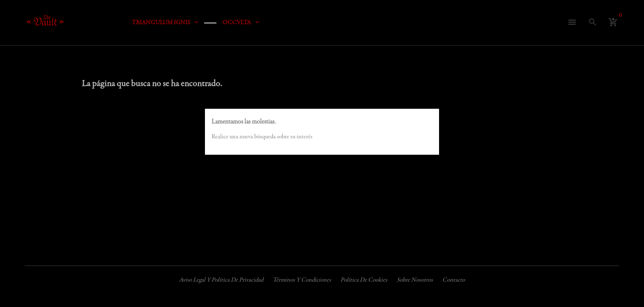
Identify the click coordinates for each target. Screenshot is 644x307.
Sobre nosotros (415, 280)
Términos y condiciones (302, 280)
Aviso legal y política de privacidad (221, 280)
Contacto (454, 280)
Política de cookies (364, 280)
